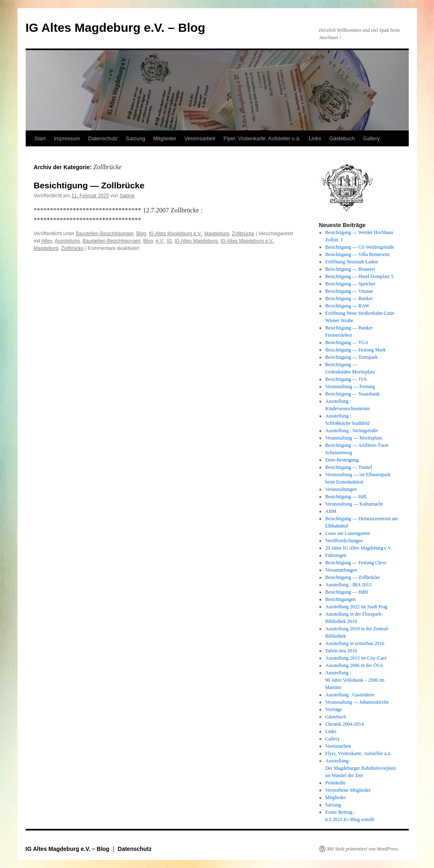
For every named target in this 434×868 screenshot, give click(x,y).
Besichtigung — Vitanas (349, 291)
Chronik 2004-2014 (344, 724)
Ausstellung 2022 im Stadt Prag (356, 607)
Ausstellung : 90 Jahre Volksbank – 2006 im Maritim (355, 680)
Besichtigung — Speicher (350, 284)
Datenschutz (103, 138)
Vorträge (334, 709)
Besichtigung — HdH (347, 592)
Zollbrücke (243, 234)
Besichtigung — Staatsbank (352, 394)
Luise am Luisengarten (348, 533)
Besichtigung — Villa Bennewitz (358, 254)
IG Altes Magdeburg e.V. (175, 234)
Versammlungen (341, 570)
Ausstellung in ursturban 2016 (355, 643)
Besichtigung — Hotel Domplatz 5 (359, 276)
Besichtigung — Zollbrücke (89, 185)
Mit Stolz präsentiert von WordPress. (363, 849)
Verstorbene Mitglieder (348, 790)
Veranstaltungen (341, 489)
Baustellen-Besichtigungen (105, 234)
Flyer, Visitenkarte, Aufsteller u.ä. (262, 138)
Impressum (67, 138)
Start (40, 138)
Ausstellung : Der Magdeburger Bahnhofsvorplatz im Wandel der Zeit (361, 768)
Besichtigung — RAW (347, 306)
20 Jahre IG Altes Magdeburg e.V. (358, 548)
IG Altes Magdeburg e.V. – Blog (116, 28)
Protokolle (335, 783)
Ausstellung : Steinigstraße (351, 431)
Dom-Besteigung (342, 460)
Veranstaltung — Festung (350, 387)
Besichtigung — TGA (347, 342)
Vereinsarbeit (200, 138)
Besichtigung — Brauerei (350, 269)
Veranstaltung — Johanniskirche (357, 702)
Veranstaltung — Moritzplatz (354, 438)
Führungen (336, 555)
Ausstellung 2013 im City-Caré (356, 658)
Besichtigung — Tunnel (349, 467)
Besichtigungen (340, 599)
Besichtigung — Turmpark (351, 357)
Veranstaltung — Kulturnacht (354, 504)
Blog (141, 234)
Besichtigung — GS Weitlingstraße (360, 247)
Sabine (127, 196)
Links (315, 138)
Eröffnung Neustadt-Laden (351, 262)
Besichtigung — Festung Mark (355, 350)
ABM (331, 511)
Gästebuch (342, 138)
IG (169, 241)
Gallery (371, 138)
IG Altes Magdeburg (196, 241)
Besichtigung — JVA (346, 379)
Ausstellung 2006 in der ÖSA (354, 665)
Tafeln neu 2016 (341, 651)
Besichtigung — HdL (346, 497)
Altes (47, 241)
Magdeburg (217, 234)
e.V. (160, 241)
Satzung (136, 138)
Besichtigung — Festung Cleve (356, 563)
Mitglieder (165, 138)
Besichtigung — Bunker (349, 298)
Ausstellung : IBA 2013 (348, 585)
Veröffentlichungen (344, 541)
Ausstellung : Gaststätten (350, 695)
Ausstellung (67, 241)
